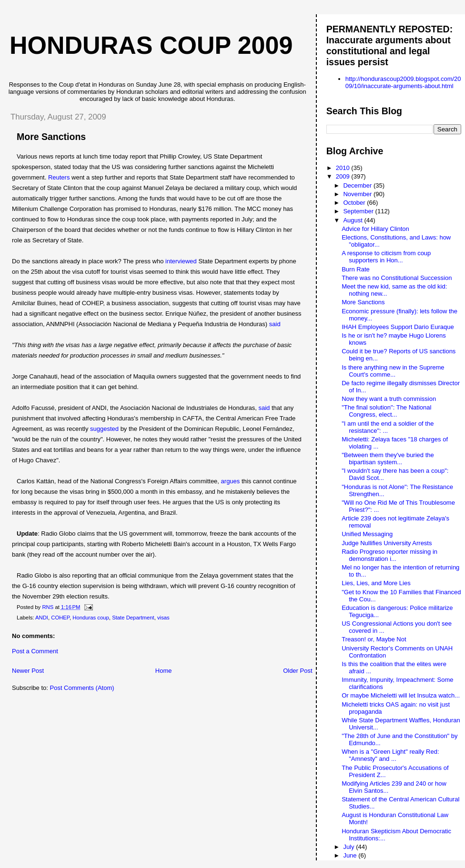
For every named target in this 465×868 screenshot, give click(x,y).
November (358, 194)
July (349, 847)
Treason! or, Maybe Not (374, 639)
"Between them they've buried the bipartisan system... (388, 459)
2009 (344, 176)
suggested (104, 429)
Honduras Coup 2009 (151, 45)
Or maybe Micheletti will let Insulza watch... (401, 695)
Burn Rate (356, 269)
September (359, 211)
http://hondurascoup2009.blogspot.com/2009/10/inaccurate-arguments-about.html (403, 82)
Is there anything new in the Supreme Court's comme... (393, 371)
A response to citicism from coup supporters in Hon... (386, 257)
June (351, 855)
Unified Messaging (367, 534)
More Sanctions (363, 302)
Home (164, 671)
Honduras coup (91, 618)
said (275, 324)
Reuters (59, 177)
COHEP (60, 618)
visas (163, 618)
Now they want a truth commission (389, 399)
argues (231, 481)
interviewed (181, 261)
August (354, 220)
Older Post (298, 671)
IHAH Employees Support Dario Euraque (398, 327)
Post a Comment (35, 651)
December (358, 185)
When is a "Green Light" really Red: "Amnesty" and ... (390, 755)
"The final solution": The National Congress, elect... (386, 411)
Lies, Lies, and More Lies (376, 583)
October (355, 203)
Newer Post (28, 671)
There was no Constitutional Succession (397, 278)
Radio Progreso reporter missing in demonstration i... (389, 555)
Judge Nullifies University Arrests (387, 543)
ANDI (42, 618)
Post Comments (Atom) (82, 688)
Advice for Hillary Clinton (375, 229)
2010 (344, 168)
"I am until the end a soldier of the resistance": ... (388, 427)
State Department (133, 618)
